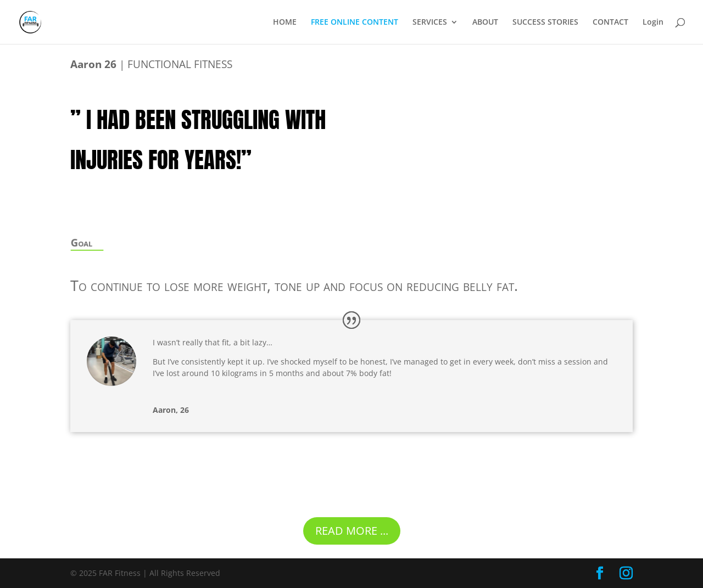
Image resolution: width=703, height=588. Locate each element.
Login (653, 23)
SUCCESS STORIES (545, 23)
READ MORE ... (352, 531)
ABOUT (485, 23)
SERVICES (430, 23)
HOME (285, 23)
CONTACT (610, 23)
